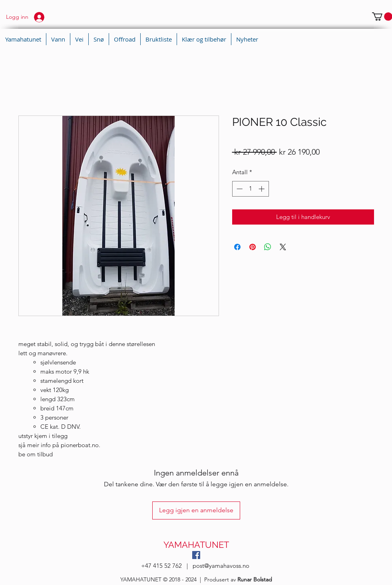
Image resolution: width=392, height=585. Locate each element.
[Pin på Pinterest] (253, 247)
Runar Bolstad (255, 579)
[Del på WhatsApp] (268, 247)
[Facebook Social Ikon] (196, 555)
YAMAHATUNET (196, 545)
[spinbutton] (250, 189)
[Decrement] (239, 189)
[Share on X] (283, 247)
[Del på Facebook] (237, 247)
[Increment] (262, 189)
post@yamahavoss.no (221, 566)
